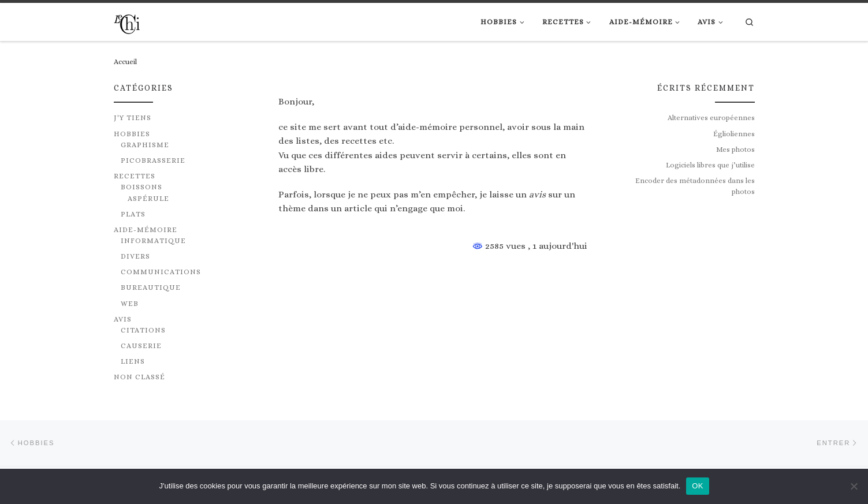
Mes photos (735, 150)
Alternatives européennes (711, 118)
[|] (127, 22)
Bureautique (151, 288)
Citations (143, 330)
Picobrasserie (153, 160)
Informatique (153, 241)
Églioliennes (734, 134)
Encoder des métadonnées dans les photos (695, 186)
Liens (133, 361)
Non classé (139, 377)
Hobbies (132, 134)
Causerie (141, 346)
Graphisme (145, 145)
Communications (161, 272)
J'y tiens (133, 118)
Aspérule (148, 199)
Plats (133, 214)
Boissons (141, 187)
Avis (123, 319)
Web (130, 304)
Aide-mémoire (146, 230)
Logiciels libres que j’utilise (710, 165)
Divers (135, 256)
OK (697, 486)
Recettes (135, 176)
